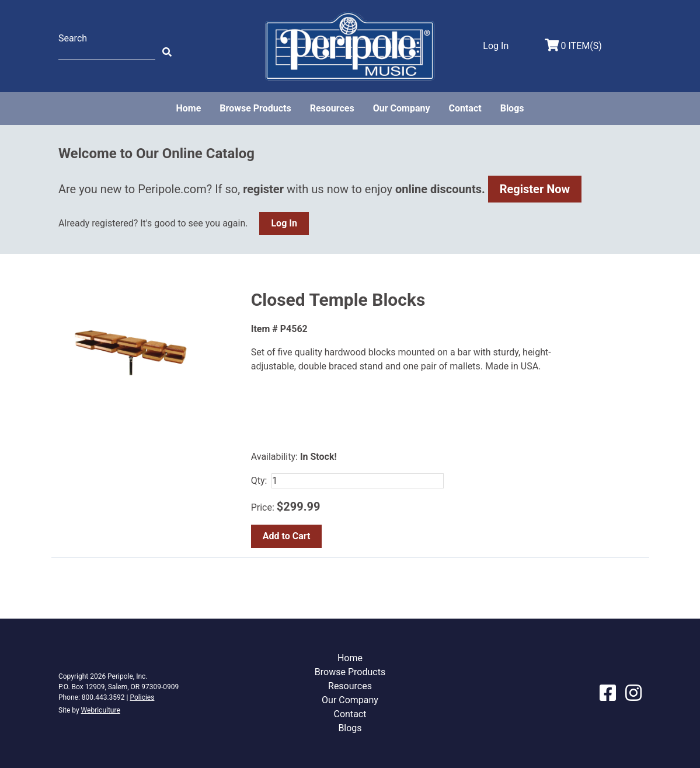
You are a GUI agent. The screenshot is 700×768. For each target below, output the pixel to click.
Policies (142, 697)
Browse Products (255, 108)
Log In (284, 223)
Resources (332, 108)
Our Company (402, 108)
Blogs (512, 108)
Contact (465, 108)
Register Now (535, 189)
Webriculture (101, 710)
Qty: (259, 481)
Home (188, 108)
